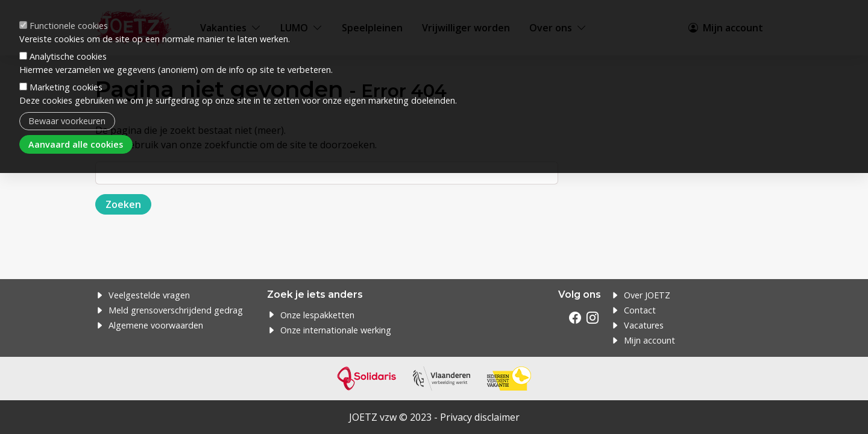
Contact (640, 310)
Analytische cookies (68, 56)
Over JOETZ (647, 295)
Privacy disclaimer (480, 417)
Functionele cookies (69, 26)
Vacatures (644, 325)
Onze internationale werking (336, 330)
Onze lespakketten (317, 315)
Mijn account (649, 340)
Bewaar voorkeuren (67, 121)
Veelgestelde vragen (149, 295)
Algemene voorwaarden (156, 325)
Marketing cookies (66, 87)
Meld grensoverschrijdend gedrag (176, 310)
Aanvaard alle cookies (76, 144)
